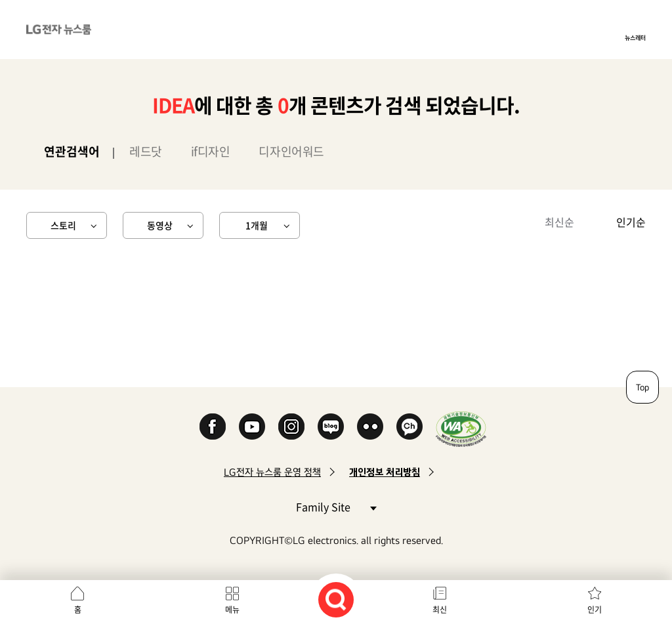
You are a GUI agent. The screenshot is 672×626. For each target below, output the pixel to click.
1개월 (257, 225)
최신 (440, 610)
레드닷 (146, 151)
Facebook (213, 427)
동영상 (160, 225)
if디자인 (211, 151)
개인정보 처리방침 (385, 472)
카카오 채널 (409, 427)
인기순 (631, 222)
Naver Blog (331, 427)
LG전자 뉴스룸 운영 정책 (272, 472)
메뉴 (232, 610)
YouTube (252, 427)
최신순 (559, 222)
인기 (595, 610)
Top (642, 387)
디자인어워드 (291, 151)
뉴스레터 (635, 37)
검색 (336, 600)
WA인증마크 (461, 429)
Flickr (370, 427)
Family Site (336, 506)
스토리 (63, 225)
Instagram (291, 427)
